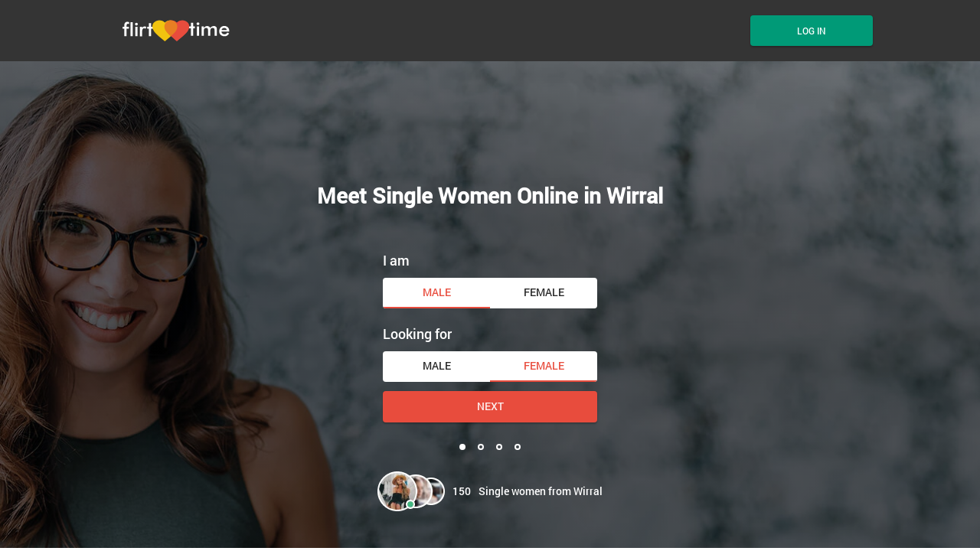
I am (396, 260)
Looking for (417, 334)
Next (490, 406)
